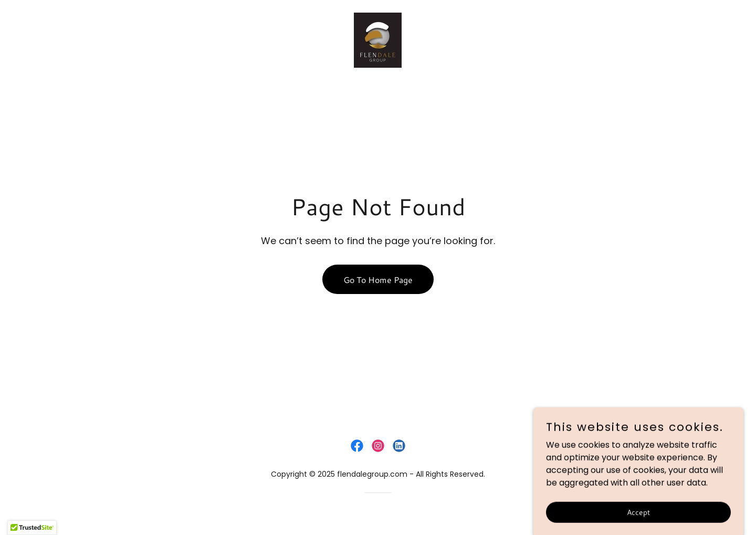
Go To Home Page (378, 280)
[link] (378, 40)
